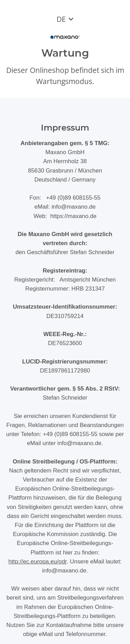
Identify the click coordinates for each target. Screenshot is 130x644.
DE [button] (61, 19)
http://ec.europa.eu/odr (37, 562)
